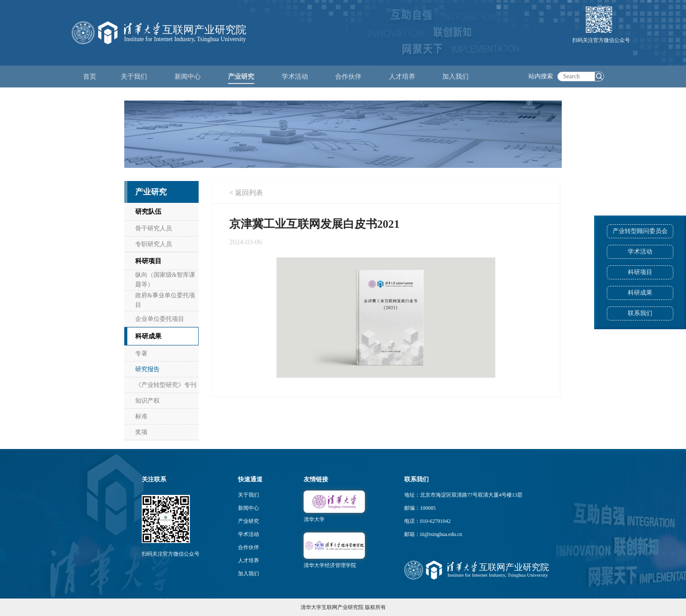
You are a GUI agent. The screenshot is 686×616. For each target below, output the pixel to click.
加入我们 (248, 574)
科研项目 (640, 272)
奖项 (141, 432)
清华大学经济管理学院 (330, 565)
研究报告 (147, 369)
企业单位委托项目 (160, 319)
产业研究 (248, 521)
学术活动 (295, 77)
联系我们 (640, 313)
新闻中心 (248, 508)
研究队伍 (148, 212)
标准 (141, 416)
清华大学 (314, 519)
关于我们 (248, 495)
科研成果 (640, 293)
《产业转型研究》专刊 (166, 385)
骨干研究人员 (154, 228)
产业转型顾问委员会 (640, 231)
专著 (141, 353)
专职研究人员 (154, 244)
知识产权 (147, 401)
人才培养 (248, 560)
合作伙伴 (248, 547)
